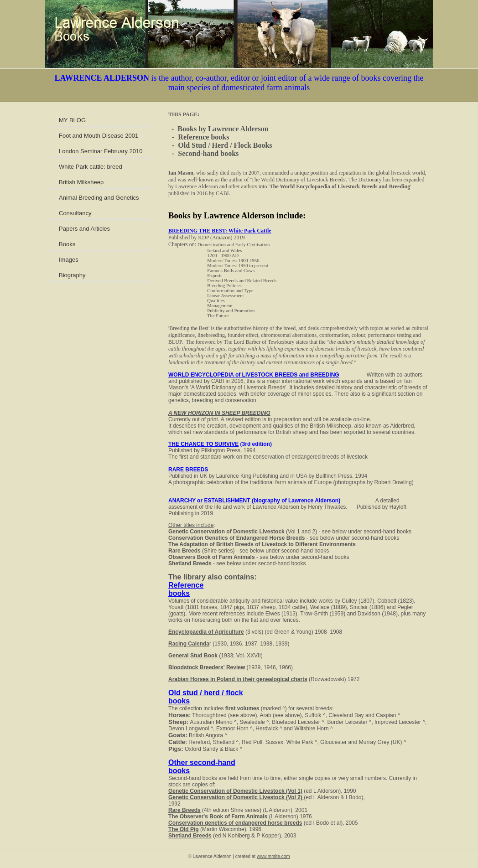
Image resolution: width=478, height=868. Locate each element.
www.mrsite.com (273, 856)
